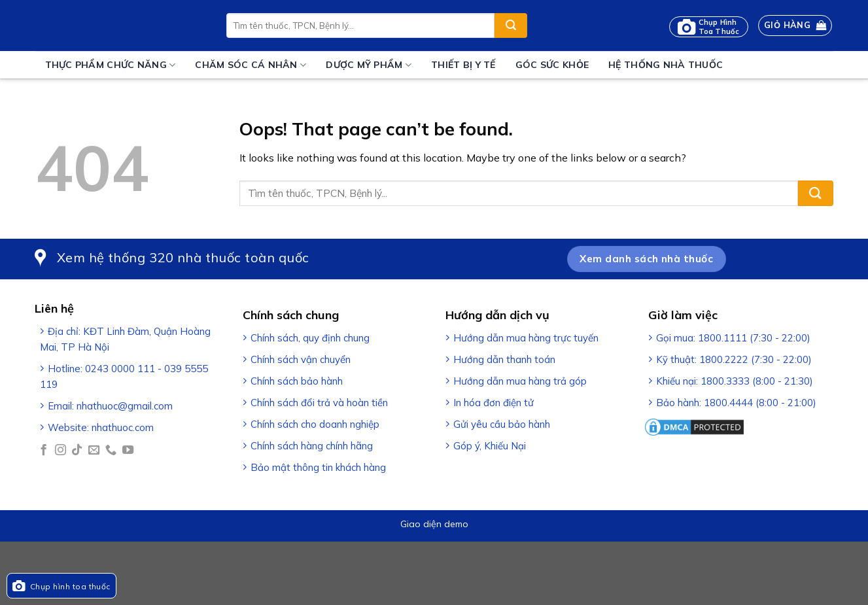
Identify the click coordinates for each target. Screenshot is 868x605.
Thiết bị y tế (463, 65)
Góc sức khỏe (552, 65)
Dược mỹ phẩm (369, 65)
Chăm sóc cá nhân (251, 65)
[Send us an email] (94, 451)
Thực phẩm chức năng (111, 65)
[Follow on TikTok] (77, 451)
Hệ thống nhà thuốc (666, 65)
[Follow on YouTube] (128, 451)
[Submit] (511, 26)
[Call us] (111, 451)
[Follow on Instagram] (61, 451)
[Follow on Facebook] (43, 451)
